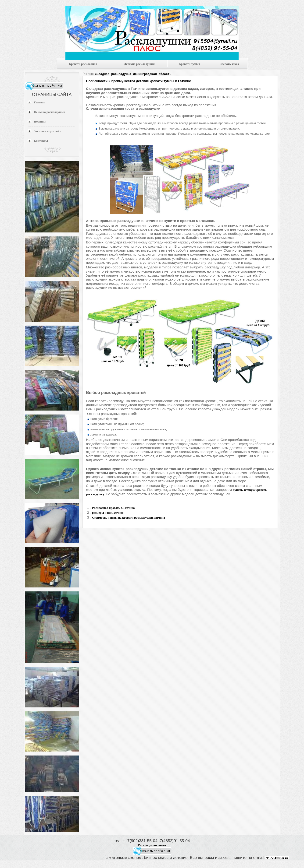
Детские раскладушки (139, 64)
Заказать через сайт (47, 131)
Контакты (41, 141)
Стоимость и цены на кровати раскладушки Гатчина (129, 519)
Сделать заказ (229, 64)
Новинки (40, 121)
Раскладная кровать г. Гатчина (113, 508)
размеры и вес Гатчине (108, 513)
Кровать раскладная (83, 64)
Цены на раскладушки (50, 112)
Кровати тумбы (189, 64)
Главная (40, 102)
